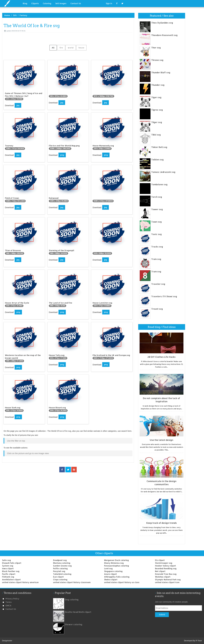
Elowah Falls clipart (12, 563)
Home (7, 15)
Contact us (11, 609)
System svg (8, 566)
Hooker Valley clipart (165, 566)
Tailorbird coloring (62, 574)
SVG (15, 15)
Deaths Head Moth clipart (78, 612)
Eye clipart (58, 577)
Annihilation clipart (11, 580)
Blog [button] (25, 3)
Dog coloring (72, 600)
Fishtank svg (8, 577)
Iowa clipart (8, 568)
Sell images (61, 3)
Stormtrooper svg (164, 563)
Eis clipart (160, 560)
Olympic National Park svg (168, 580)
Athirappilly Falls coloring (117, 577)
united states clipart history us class (122, 582)
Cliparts (35, 3)
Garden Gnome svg (62, 566)
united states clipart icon (167, 582)
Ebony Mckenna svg (114, 563)
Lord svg (108, 568)
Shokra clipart (111, 580)
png (62, 155)
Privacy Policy (12, 599)
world (71, 48)
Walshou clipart (163, 577)
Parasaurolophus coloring (116, 566)
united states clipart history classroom (72, 582)
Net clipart (160, 571)
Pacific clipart (9, 574)
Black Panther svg (11, 571)
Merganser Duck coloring (116, 560)
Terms (9, 602)
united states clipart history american (20, 582)
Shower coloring (74, 624)
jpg (18, 105)
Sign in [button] (109, 3)
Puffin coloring (60, 568)
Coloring (47, 3)
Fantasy (23, 15)
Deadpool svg (60, 560)
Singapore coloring (113, 571)
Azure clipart (110, 574)
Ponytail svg (59, 571)
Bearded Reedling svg (166, 568)
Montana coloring (62, 563)
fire (61, 48)
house (81, 48)
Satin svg (6, 560)
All (53, 48)
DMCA (8, 606)
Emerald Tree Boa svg (166, 574)
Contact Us (76, 3)
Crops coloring (60, 580)
